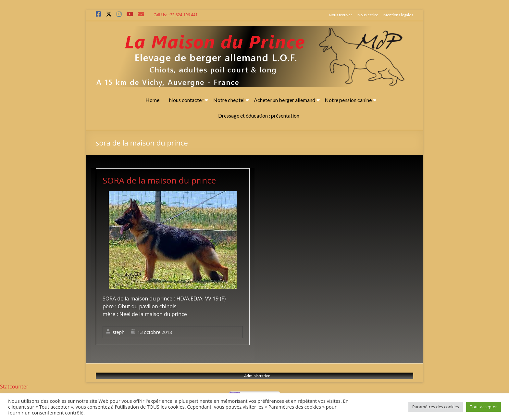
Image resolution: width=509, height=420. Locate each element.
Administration (257, 376)
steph (119, 332)
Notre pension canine (348, 100)
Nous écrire (368, 15)
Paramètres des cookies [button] (436, 407)
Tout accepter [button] (484, 407)
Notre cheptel (229, 100)
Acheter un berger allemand (285, 100)
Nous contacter (186, 100)
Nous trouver (341, 15)
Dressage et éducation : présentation (259, 115)
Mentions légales (398, 15)
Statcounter (14, 387)
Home (152, 100)
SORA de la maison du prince (159, 180)
